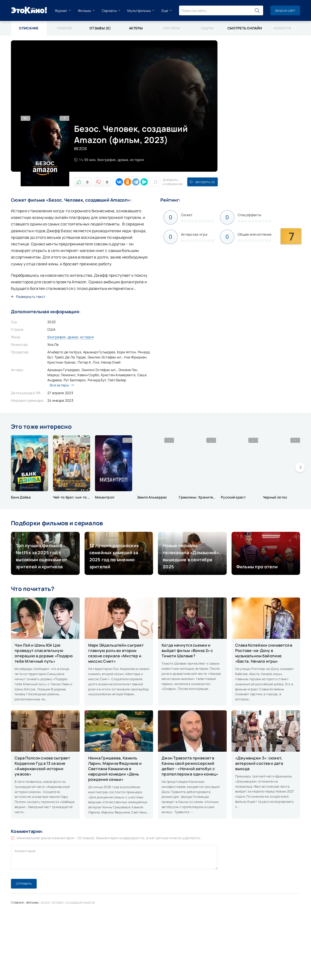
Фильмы (85, 11)
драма (73, 337)
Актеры (136, 28)
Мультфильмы (139, 11)
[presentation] (300, 467)
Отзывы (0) (100, 28)
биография (57, 337)
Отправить (24, 884)
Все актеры (60, 385)
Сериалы (109, 11)
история (87, 337)
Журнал (61, 11)
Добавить (167, 182)
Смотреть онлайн (245, 28)
